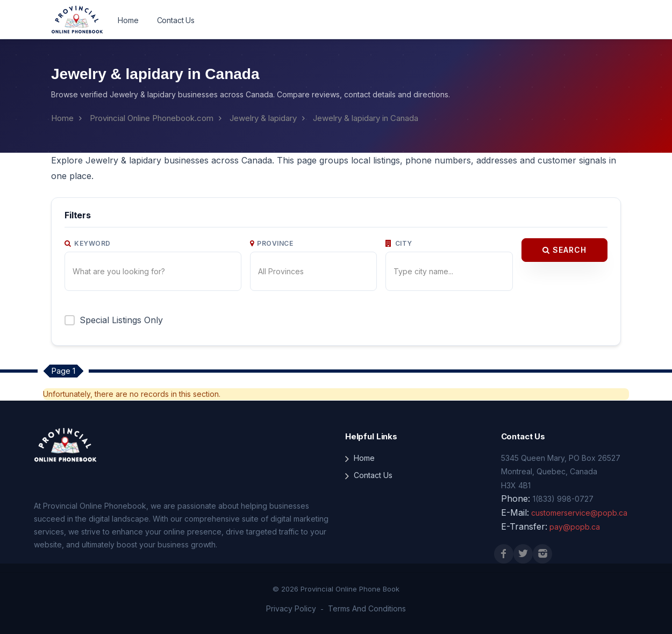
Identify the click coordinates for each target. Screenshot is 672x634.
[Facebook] (504, 554)
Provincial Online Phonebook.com (152, 118)
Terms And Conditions (367, 608)
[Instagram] (542, 554)
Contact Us (176, 20)
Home (128, 20)
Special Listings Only (121, 320)
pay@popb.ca (575, 527)
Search (564, 250)
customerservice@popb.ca (579, 513)
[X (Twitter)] (523, 554)
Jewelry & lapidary (263, 118)
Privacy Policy (291, 608)
